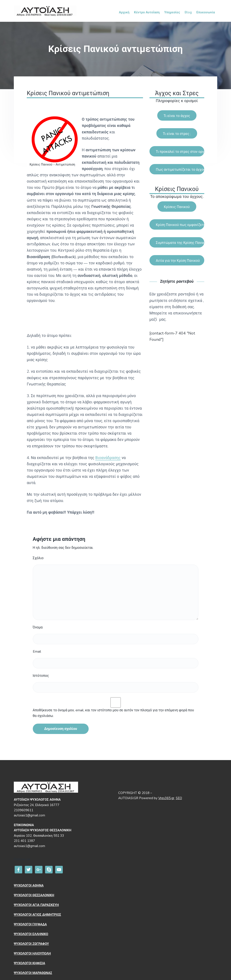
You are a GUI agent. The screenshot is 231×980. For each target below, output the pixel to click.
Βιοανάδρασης (108, 458)
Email (37, 652)
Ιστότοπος (41, 676)
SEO (179, 798)
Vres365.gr (166, 798)
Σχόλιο (38, 558)
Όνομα (38, 627)
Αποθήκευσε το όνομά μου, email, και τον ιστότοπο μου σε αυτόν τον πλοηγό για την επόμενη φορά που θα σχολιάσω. (113, 713)
